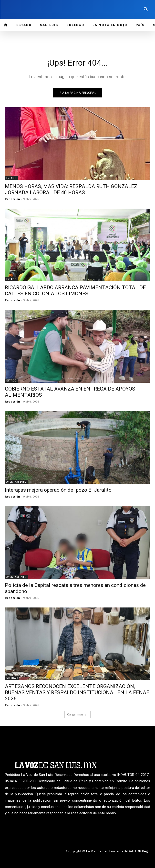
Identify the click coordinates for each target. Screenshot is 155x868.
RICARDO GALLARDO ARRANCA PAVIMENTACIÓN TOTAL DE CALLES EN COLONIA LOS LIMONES (75, 291)
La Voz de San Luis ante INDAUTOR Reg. (118, 851)
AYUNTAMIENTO (16, 482)
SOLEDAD (12, 678)
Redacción (12, 199)
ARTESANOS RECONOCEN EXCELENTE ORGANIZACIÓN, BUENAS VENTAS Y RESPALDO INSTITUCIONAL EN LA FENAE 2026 (77, 692)
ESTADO (11, 178)
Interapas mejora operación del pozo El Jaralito (58, 490)
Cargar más (77, 714)
